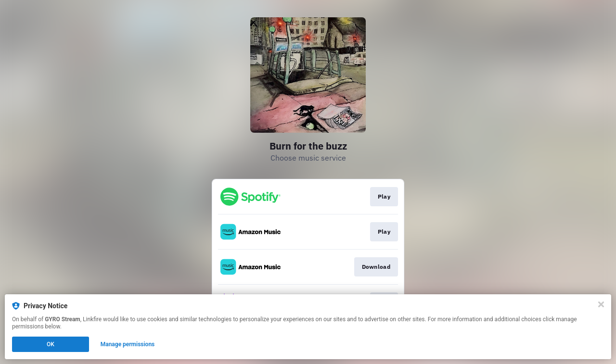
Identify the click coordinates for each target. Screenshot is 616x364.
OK (51, 344)
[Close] (601, 304)
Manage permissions (128, 344)
